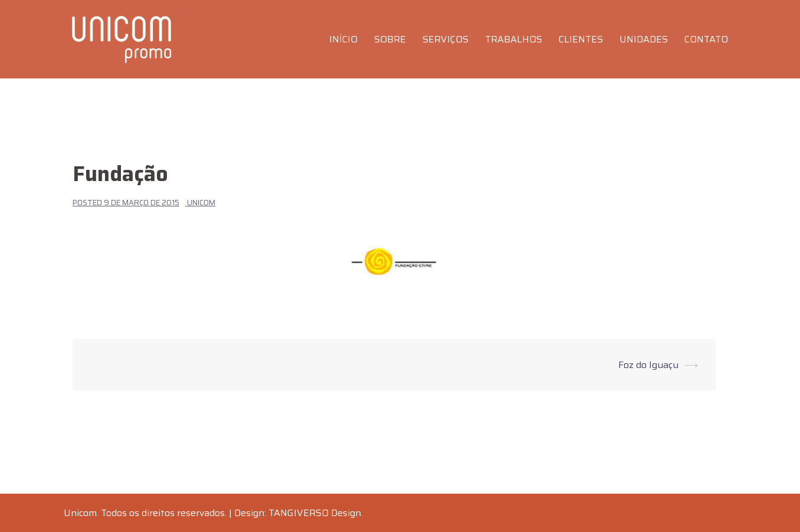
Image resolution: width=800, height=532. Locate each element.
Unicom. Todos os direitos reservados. (145, 513)
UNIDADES (644, 39)
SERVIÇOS (445, 39)
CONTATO (706, 39)
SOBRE (390, 39)
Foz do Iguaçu (648, 365)
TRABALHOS (514, 39)
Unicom (201, 203)
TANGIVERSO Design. (316, 513)
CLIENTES (581, 39)
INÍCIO (343, 39)
